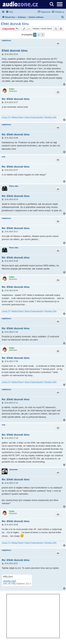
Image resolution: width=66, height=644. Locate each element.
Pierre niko (14, 186)
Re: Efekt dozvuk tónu (16, 99)
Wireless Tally (51, 117)
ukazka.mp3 (10, 581)
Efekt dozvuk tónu (15, 24)
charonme (13, 470)
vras (4, 157)
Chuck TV (6, 117)
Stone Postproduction (34, 117)
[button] (43, 35)
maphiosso (6, 40)
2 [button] (39, 35)
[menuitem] (9, 12)
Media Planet (17, 117)
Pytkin (12, 89)
